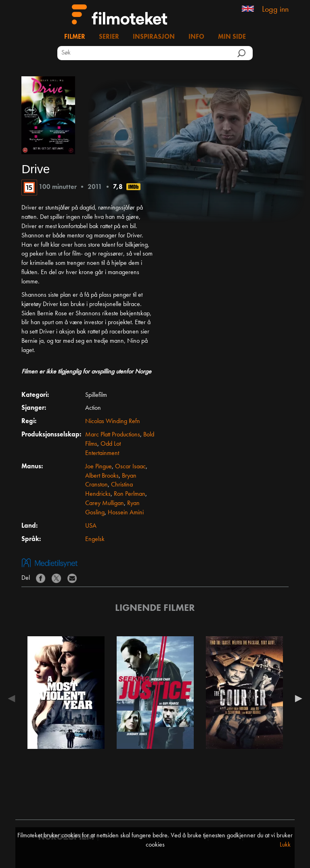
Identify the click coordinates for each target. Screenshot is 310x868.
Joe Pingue (98, 467)
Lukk (285, 845)
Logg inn (275, 10)
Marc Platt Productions (113, 435)
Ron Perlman (130, 494)
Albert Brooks (102, 476)
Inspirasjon (154, 37)
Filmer (75, 37)
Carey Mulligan (105, 503)
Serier (109, 37)
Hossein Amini (126, 513)
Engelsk (95, 539)
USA (91, 526)
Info (196, 37)
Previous (13, 698)
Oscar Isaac (130, 467)
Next (297, 698)
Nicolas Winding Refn (113, 421)
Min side (232, 37)
